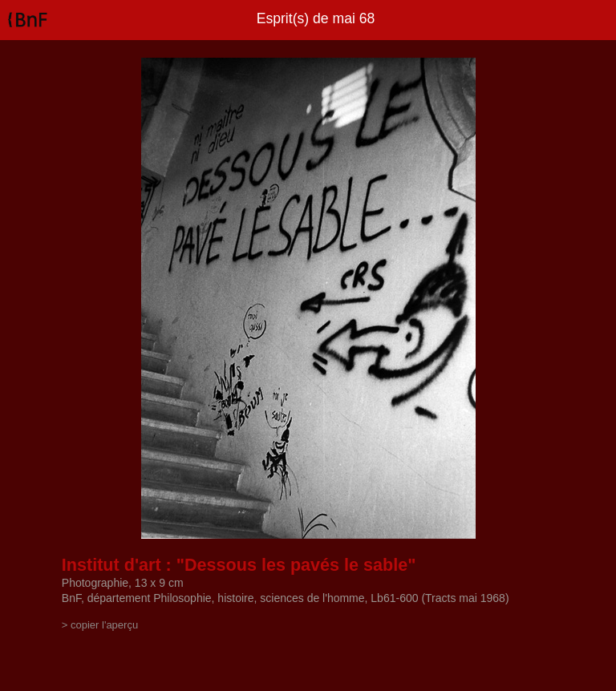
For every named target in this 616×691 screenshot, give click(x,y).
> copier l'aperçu (100, 625)
